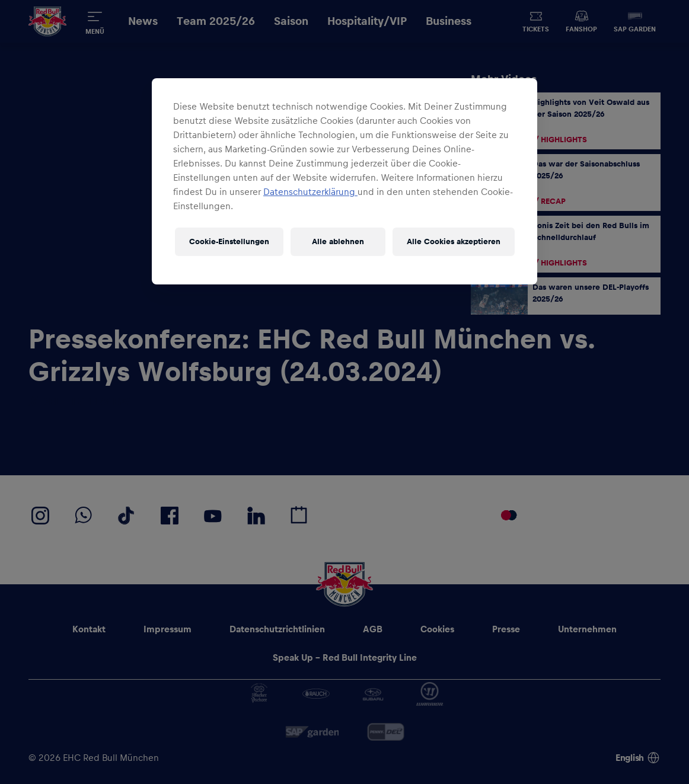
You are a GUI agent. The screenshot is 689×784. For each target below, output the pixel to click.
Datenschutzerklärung (310, 192)
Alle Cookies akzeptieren (454, 242)
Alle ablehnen (338, 242)
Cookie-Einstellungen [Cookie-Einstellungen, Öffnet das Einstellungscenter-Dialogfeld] (229, 242)
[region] (344, 181)
